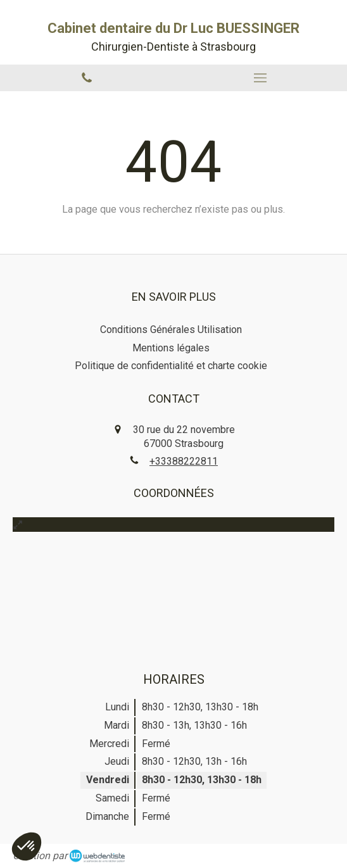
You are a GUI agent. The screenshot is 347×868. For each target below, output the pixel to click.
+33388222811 (184, 461)
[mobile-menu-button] (260, 78)
